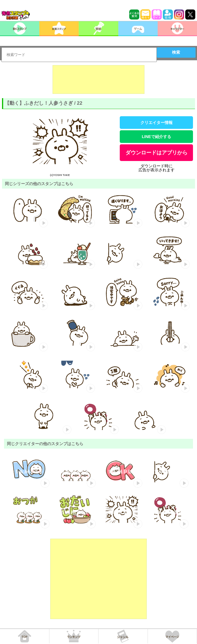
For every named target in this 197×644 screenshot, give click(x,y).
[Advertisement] (98, 79)
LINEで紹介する (157, 137)
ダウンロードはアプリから (157, 153)
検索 (176, 52)
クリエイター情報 (157, 123)
